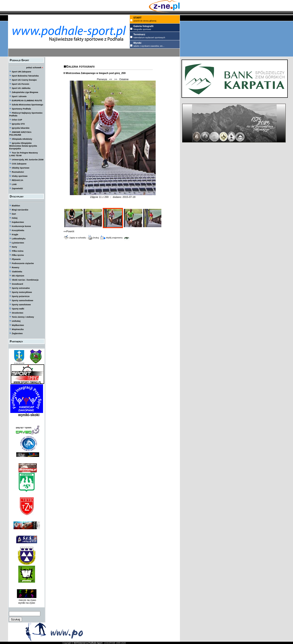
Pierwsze (102, 79)
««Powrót (69, 231)
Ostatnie (124, 79)
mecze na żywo (27, 600)
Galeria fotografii (80, 66)
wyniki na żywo (27, 603)
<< (111, 79)
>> (116, 79)
